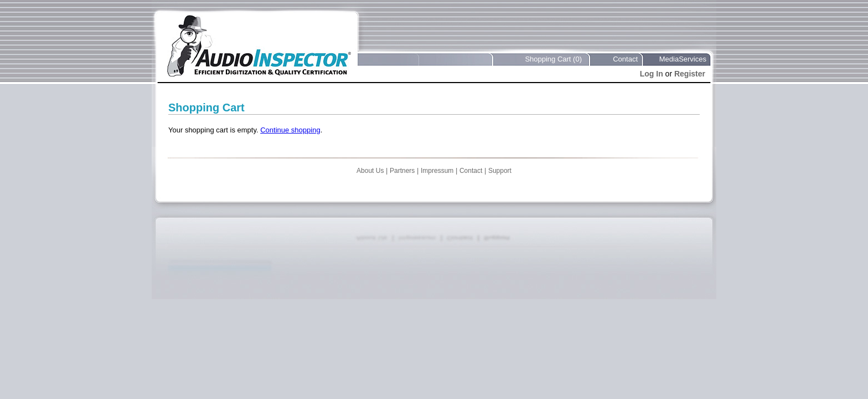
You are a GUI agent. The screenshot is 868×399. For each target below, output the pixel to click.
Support (500, 171)
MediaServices (683, 59)
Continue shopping (290, 130)
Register (690, 74)
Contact (625, 59)
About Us (370, 171)
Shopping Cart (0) (553, 59)
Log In (652, 74)
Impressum (437, 171)
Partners (402, 171)
